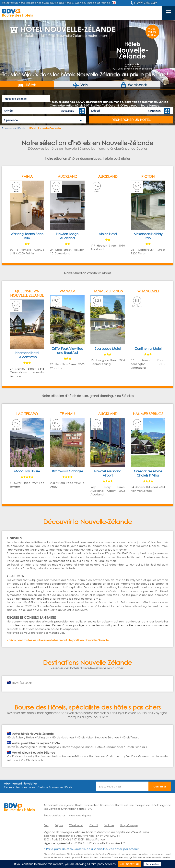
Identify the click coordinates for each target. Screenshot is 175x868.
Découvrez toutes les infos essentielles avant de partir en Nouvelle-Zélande (58, 640)
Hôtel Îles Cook (22, 683)
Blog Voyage (129, 825)
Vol (46, 825)
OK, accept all (130, 864)
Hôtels (27, 85)
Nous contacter (55, 815)
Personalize (152, 864)
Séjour (59, 825)
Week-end (76, 825)
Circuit (94, 825)
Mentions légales (80, 815)
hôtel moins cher (87, 805)
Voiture (109, 825)
